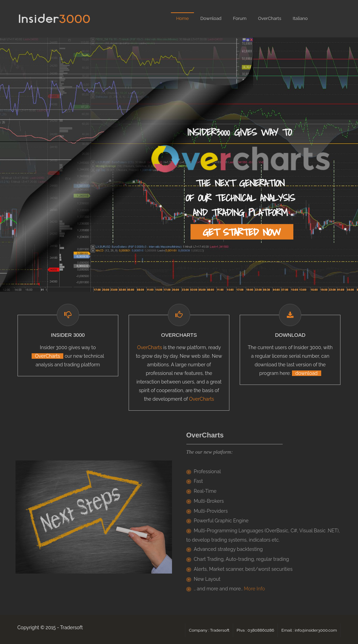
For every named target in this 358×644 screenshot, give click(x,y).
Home (182, 18)
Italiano (300, 18)
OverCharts (269, 18)
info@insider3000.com (316, 630)
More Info (256, 589)
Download (211, 18)
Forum (240, 18)
